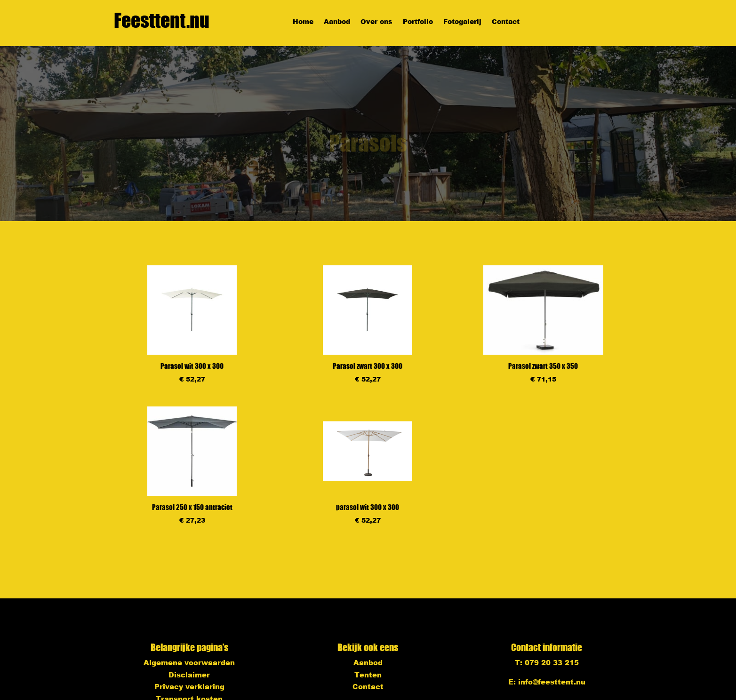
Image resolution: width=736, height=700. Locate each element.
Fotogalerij (462, 22)
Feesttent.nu (162, 20)
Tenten (368, 675)
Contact (506, 22)
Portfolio (418, 22)
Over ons (376, 22)
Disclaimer (189, 675)
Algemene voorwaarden (189, 662)
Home (303, 22)
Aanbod (337, 22)
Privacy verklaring (189, 686)
